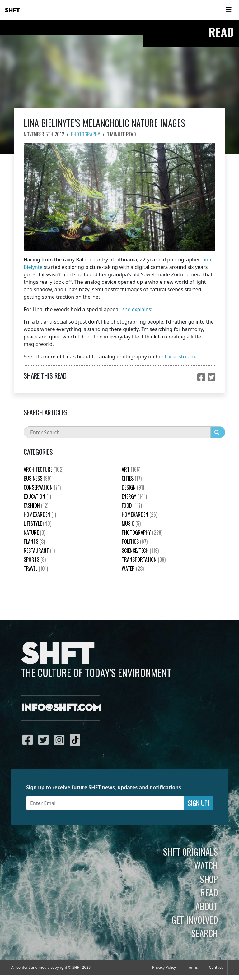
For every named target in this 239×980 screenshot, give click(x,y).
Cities (132, 478)
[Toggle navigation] (228, 10)
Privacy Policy (164, 967)
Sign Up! (198, 803)
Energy (134, 496)
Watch (206, 865)
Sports (35, 559)
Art (131, 469)
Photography (86, 134)
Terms (192, 967)
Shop (209, 879)
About (207, 906)
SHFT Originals (190, 852)
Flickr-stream (180, 357)
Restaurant (39, 550)
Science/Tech (140, 550)
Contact (216, 967)
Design (133, 487)
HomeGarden (40, 514)
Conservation (42, 487)
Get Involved (195, 920)
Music (131, 523)
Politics (135, 541)
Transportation (144, 559)
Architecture (44, 469)
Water (133, 568)
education (37, 496)
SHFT (12, 10)
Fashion (36, 505)
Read (209, 892)
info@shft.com (61, 708)
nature (34, 532)
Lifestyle (37, 523)
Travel (36, 568)
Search (205, 933)
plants (34, 541)
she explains (137, 309)
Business (37, 478)
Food (132, 505)
